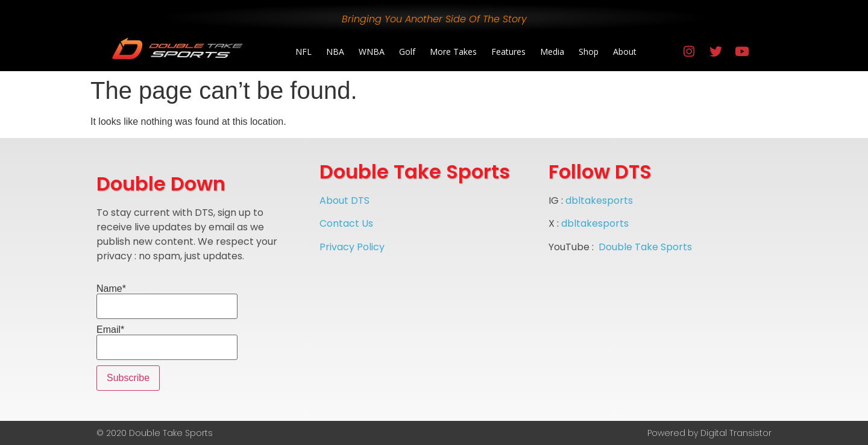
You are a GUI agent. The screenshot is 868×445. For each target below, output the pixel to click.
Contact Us (346, 223)
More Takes (453, 52)
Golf (407, 52)
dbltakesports (599, 200)
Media (552, 52)
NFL (303, 52)
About (625, 52)
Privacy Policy (352, 247)
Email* (167, 342)
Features (508, 52)
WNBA (372, 52)
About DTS (344, 200)
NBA (335, 52)
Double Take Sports (645, 247)
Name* (167, 301)
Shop (589, 52)
